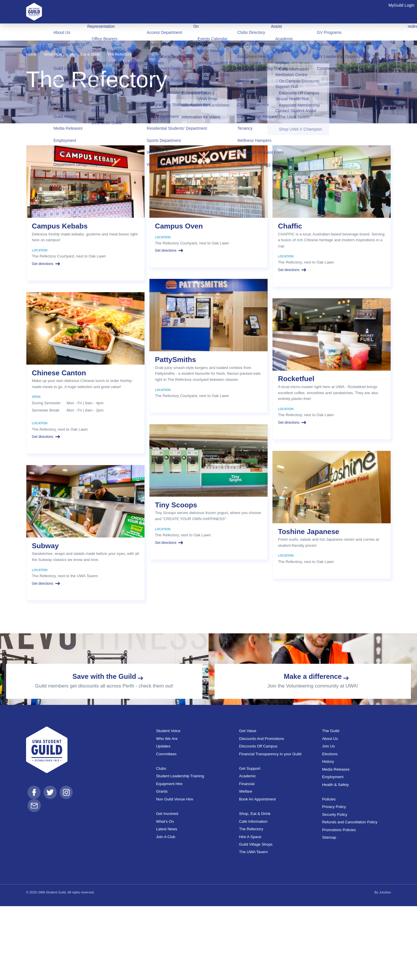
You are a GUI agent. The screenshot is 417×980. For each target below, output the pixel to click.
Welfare (246, 865)
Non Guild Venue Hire (175, 873)
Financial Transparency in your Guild (270, 828)
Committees (166, 828)
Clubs (162, 842)
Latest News (167, 903)
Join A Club (166, 911)
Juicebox (384, 966)
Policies (330, 873)
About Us (330, 812)
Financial (247, 858)
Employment (333, 851)
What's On (53, 54)
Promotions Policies (339, 904)
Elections (330, 828)
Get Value (249, 805)
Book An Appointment (258, 873)
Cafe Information (253, 895)
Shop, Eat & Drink (84, 54)
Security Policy (335, 888)
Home (31, 54)
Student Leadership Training (180, 850)
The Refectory (119, 54)
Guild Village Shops (256, 918)
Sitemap (329, 912)
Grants (162, 865)
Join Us (328, 820)
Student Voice (170, 805)
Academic (248, 850)
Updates (163, 820)
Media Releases (336, 843)
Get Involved (168, 887)
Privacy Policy (334, 881)
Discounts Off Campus (258, 820)
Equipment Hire (169, 858)
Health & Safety (335, 859)
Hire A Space (250, 911)
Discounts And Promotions (262, 812)
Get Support (251, 842)
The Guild (332, 805)
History (328, 836)
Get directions (44, 264)
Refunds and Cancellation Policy (350, 896)
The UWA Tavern (254, 926)
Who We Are (167, 812)
